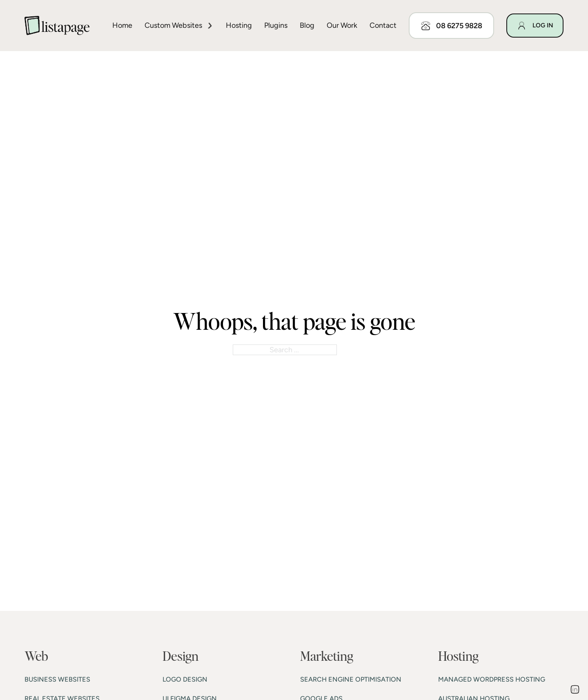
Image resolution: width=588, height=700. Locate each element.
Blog (307, 25)
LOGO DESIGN (185, 679)
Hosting (239, 25)
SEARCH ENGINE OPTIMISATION (351, 679)
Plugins (276, 25)
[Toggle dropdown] (210, 26)
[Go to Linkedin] (575, 691)
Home (122, 25)
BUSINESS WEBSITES (57, 679)
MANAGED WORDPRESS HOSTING (492, 679)
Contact (383, 25)
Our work (342, 25)
